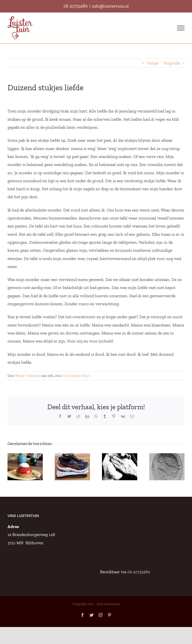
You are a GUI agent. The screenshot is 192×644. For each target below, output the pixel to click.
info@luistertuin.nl (110, 6)
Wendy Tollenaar (27, 376)
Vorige (152, 63)
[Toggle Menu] (181, 28)
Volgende (172, 63)
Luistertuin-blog (76, 376)
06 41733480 (76, 6)
